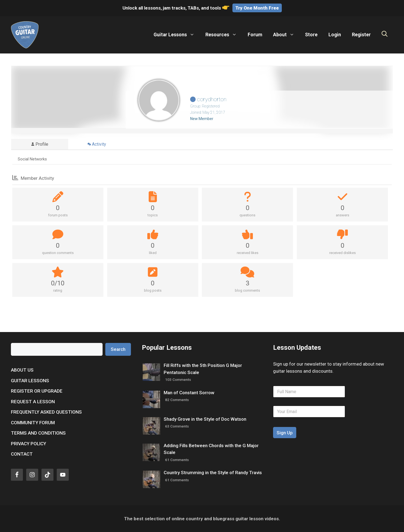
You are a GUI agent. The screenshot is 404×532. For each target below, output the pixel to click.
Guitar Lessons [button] (177, 35)
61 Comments (177, 460)
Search (118, 349)
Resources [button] (224, 35)
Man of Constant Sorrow (189, 393)
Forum (255, 35)
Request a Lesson (33, 402)
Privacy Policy (29, 444)
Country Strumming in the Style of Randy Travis (213, 473)
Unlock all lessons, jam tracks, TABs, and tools (176, 8)
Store (311, 35)
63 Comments (177, 426)
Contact (22, 454)
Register (361, 35)
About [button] (286, 35)
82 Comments (177, 400)
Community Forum (33, 423)
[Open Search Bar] (385, 35)
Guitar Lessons (30, 381)
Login (335, 35)
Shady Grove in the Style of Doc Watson (205, 419)
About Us (22, 370)
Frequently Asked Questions (46, 412)
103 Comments (178, 379)
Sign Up (285, 433)
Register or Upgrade (37, 391)
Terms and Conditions (38, 433)
